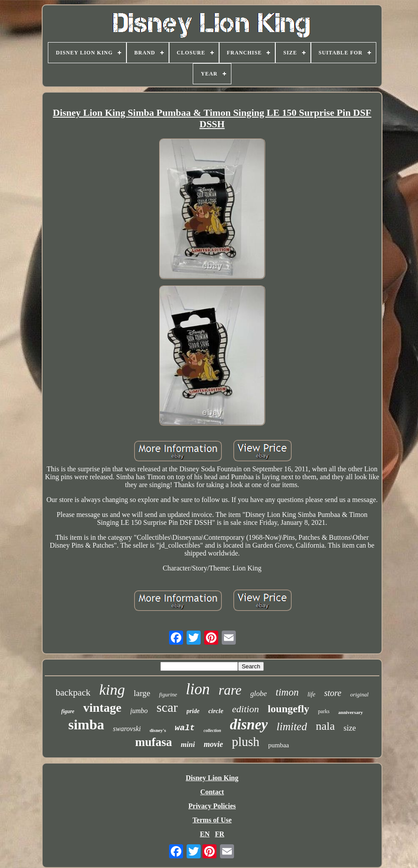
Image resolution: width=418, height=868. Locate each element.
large (142, 693)
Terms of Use (212, 820)
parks (324, 711)
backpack (73, 692)
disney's (158, 730)
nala (325, 726)
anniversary (350, 712)
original (359, 694)
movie (213, 744)
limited (292, 726)
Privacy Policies (212, 806)
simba (86, 725)
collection (213, 730)
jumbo (139, 711)
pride (193, 711)
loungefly (289, 709)
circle (216, 711)
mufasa (154, 742)
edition (246, 709)
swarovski (127, 729)
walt (185, 728)
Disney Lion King (212, 778)
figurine (168, 694)
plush (246, 742)
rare (230, 690)
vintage (102, 708)
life (311, 694)
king (112, 690)
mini (188, 744)
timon (287, 692)
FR (219, 834)
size (350, 728)
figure (68, 711)
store (333, 693)
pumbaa (279, 745)
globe (259, 694)
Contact (212, 792)
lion (198, 689)
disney (249, 725)
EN (205, 834)
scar (167, 707)
